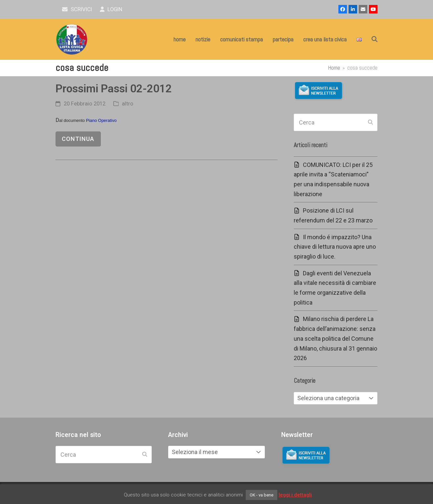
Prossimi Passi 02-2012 (114, 89)
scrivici (77, 9)
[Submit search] (370, 123)
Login (111, 9)
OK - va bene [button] (262, 495)
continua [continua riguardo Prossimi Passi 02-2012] (78, 139)
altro (128, 104)
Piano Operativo (101, 120)
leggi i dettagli (295, 495)
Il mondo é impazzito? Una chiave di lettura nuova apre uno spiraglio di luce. (335, 247)
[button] (375, 39)
